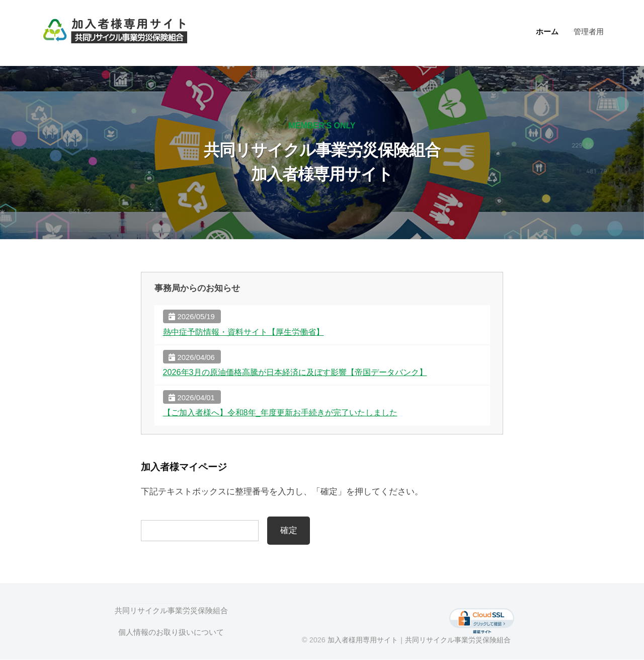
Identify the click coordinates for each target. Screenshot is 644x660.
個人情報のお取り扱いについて (171, 632)
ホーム (547, 31)
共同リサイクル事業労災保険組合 (171, 611)
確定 (289, 530)
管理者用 (589, 31)
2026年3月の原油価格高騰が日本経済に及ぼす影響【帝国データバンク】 (303, 372)
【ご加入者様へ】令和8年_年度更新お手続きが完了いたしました (288, 413)
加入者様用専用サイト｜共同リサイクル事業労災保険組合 (421, 640)
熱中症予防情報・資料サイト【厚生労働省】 (249, 332)
